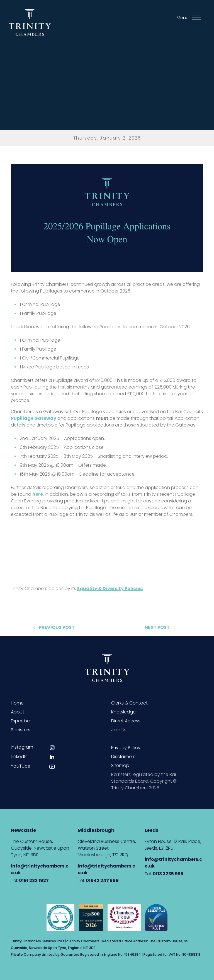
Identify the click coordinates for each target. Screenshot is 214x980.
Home (17, 703)
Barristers (21, 730)
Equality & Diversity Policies (110, 589)
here (38, 494)
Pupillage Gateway (34, 418)
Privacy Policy (126, 748)
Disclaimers (123, 757)
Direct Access (126, 721)
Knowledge (123, 712)
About (18, 712)
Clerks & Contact (129, 703)
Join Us (119, 730)
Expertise (20, 721)
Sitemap (120, 765)
